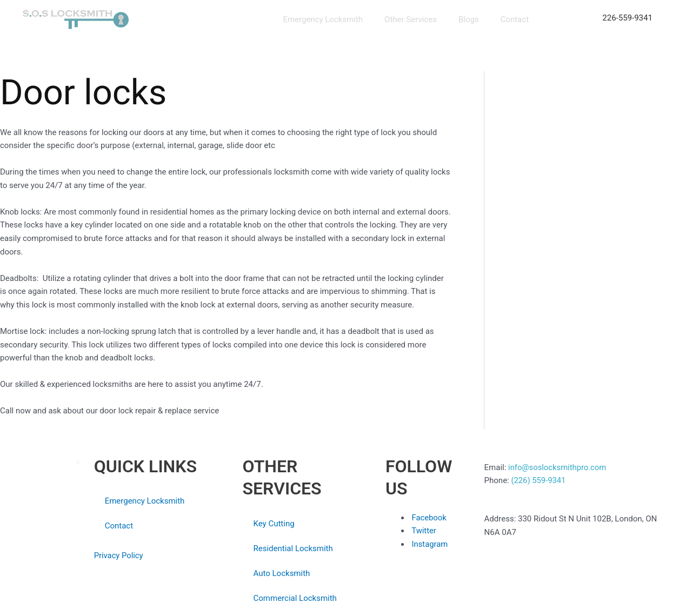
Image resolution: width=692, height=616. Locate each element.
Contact (515, 19)
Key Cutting (274, 524)
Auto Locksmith (281, 573)
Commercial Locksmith (295, 598)
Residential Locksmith (293, 548)
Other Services (411, 19)
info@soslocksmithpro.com (557, 467)
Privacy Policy (118, 555)
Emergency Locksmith (323, 19)
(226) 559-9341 (539, 480)
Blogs (469, 19)
